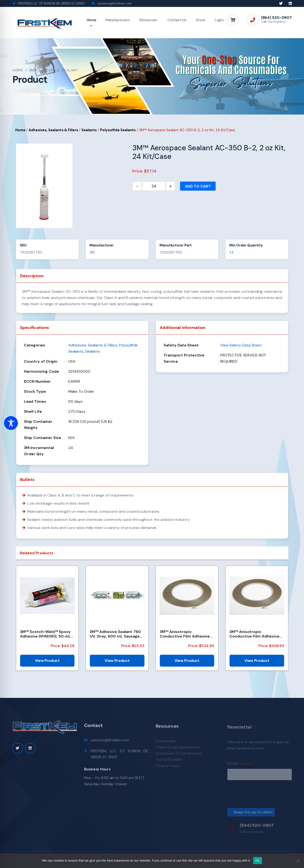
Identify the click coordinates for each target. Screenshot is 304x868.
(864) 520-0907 (276, 18)
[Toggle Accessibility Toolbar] (11, 423)
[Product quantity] (154, 186)
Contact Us (177, 20)
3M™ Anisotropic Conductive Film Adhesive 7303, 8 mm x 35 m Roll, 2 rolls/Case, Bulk (185, 634)
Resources (148, 20)
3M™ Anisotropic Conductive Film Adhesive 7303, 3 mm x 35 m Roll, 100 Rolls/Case (256, 634)
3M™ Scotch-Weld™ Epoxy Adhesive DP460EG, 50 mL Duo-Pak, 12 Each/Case (45, 634)
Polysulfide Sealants (118, 130)
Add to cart (198, 186)
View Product (47, 661)
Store (200, 20)
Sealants (89, 130)
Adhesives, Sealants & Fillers (53, 130)
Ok (258, 860)
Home (91, 20)
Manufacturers (118, 20)
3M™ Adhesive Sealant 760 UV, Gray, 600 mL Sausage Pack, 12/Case (115, 634)
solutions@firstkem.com (114, 3)
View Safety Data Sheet (241, 345)
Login (219, 20)
